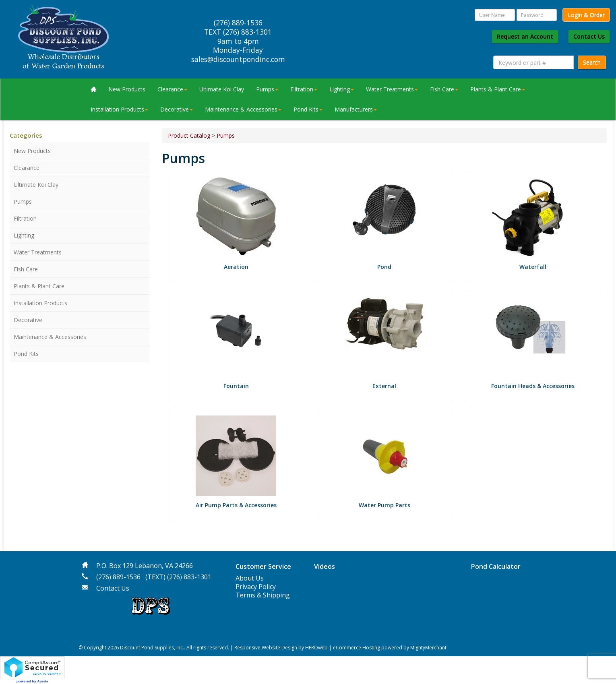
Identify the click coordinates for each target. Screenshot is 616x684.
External (384, 386)
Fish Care (444, 89)
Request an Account (525, 36)
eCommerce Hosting (357, 648)
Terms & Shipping (263, 595)
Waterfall (533, 267)
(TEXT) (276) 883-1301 (178, 577)
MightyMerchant (428, 648)
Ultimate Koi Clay (222, 89)
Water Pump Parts (384, 505)
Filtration (304, 89)
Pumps (267, 89)
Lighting (342, 89)
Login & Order (586, 15)
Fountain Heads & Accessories (533, 386)
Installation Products (119, 109)
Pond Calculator (496, 566)
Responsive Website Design (266, 648)
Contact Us (589, 36)
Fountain (236, 386)
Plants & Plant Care (498, 89)
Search (592, 62)
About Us (250, 578)
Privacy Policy (256, 587)
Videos (325, 566)
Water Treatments (392, 89)
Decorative (177, 109)
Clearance (172, 89)
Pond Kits (308, 109)
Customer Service (263, 566)
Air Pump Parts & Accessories (236, 505)
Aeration (236, 267)
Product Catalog (189, 135)
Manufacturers (356, 109)
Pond (384, 267)
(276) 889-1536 (118, 577)
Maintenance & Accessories (243, 109)
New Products (127, 89)
